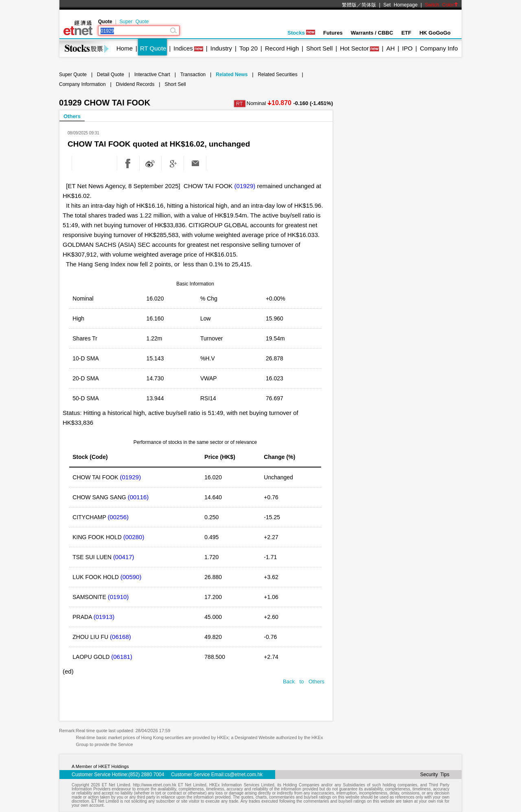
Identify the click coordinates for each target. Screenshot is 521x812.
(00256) (118, 517)
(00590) (131, 577)
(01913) (104, 617)
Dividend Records (135, 84)
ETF (406, 33)
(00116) (138, 497)
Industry (221, 48)
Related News (232, 75)
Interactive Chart (152, 75)
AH (391, 48)
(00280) (134, 537)
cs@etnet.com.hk (244, 775)
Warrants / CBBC (372, 33)
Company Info (439, 48)
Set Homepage (401, 5)
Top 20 (248, 48)
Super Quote (134, 22)
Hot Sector (354, 48)
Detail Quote (111, 75)
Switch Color (442, 5)
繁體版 (349, 5)
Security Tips (435, 775)
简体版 (369, 5)
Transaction (193, 75)
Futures (333, 33)
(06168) (120, 637)
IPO (407, 48)
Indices (183, 48)
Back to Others (304, 681)
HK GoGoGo (435, 33)
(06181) (122, 657)
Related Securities (277, 75)
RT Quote (153, 48)
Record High (282, 48)
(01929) (245, 186)
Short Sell (319, 48)
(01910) (118, 597)
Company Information (82, 84)
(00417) (124, 557)
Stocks (301, 33)
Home (125, 48)
